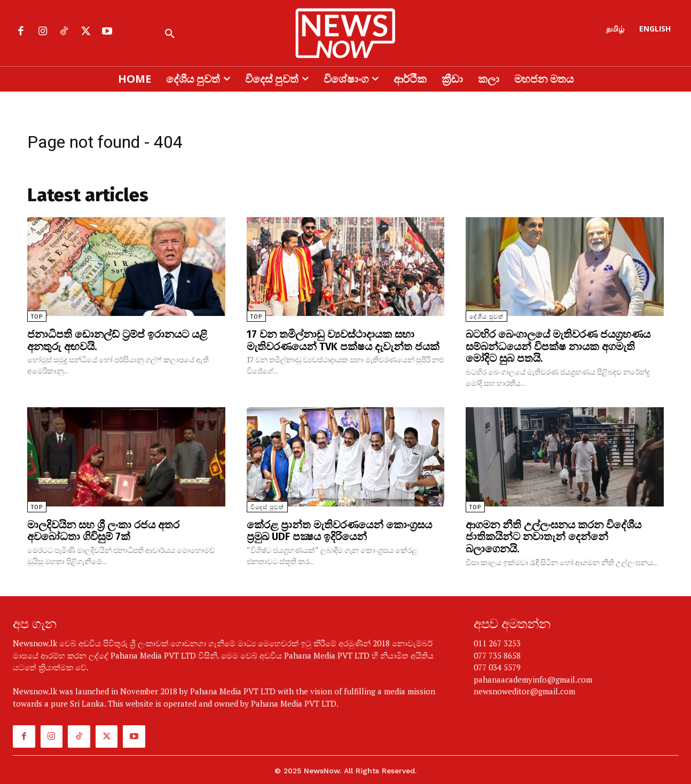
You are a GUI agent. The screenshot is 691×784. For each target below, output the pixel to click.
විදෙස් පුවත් (267, 506)
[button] (170, 34)
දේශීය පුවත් (486, 317)
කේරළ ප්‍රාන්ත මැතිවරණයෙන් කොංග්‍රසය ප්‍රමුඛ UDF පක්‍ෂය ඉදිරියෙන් (339, 529)
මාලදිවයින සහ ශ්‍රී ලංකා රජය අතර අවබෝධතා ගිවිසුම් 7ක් (103, 529)
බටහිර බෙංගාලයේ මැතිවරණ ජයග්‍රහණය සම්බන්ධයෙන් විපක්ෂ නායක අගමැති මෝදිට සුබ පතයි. (558, 346)
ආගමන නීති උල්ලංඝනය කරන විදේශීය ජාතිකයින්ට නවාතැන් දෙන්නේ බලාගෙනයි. (553, 535)
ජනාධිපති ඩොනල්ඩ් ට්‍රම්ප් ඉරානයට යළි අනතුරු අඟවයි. (117, 340)
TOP (37, 317)
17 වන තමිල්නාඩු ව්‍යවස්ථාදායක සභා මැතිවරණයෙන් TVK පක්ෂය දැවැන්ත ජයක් (343, 340)
